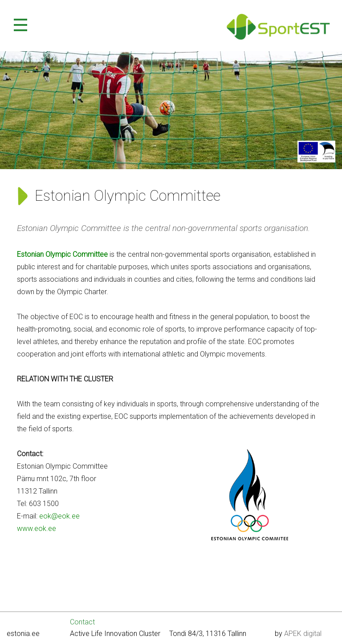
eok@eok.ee (59, 516)
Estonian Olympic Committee (62, 254)
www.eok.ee (37, 529)
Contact (82, 622)
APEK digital (303, 634)
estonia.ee (23, 634)
